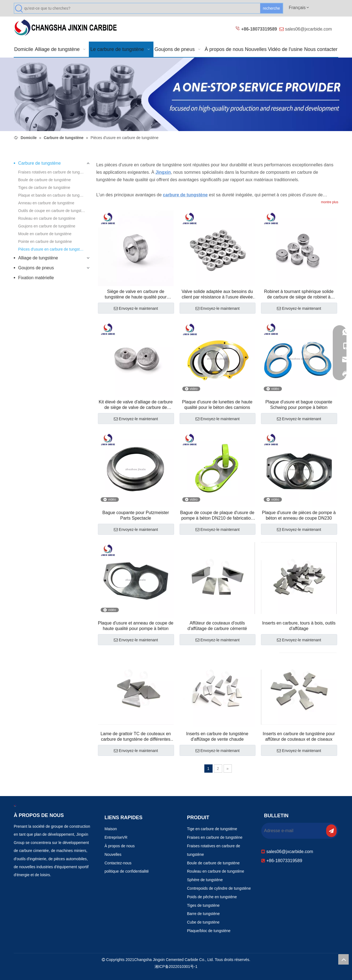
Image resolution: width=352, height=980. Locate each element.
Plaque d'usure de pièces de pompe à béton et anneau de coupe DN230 (299, 515)
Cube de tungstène (203, 922)
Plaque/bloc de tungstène (209, 931)
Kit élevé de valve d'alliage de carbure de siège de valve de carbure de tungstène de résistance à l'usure (136, 405)
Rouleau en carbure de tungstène (47, 218)
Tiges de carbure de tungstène (44, 188)
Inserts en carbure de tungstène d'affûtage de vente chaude (217, 736)
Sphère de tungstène (205, 880)
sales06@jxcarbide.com (309, 29)
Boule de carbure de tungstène (44, 180)
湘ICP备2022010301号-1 (176, 967)
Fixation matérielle (36, 278)
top (343, 959)
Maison (111, 829)
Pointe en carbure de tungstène (45, 241)
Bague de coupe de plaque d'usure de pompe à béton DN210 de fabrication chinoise (217, 516)
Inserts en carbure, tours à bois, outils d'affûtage (299, 626)
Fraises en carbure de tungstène (215, 837)
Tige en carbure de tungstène (212, 829)
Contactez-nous (118, 863)
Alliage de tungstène (38, 258)
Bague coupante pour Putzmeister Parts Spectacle (136, 515)
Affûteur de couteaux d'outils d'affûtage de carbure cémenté (217, 626)
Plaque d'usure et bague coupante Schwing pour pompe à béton (299, 405)
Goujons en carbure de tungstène (47, 226)
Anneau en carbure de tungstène (46, 203)
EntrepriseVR (116, 837)
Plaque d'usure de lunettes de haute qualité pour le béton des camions (217, 405)
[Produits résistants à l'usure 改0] (176, 94)
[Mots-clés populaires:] (271, 8)
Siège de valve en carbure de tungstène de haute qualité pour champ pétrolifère (136, 294)
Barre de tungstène (203, 914)
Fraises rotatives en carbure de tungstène (54, 172)
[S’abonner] (331, 831)
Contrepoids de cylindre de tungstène (219, 888)
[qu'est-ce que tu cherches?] (142, 8)
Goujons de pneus (36, 268)
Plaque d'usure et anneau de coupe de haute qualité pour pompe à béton (136, 626)
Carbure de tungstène (39, 163)
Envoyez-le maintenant (136, 308)
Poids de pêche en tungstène (212, 897)
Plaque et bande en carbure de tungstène (54, 195)
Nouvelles (113, 854)
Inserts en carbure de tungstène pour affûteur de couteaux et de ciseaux (299, 736)
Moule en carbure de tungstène (45, 234)
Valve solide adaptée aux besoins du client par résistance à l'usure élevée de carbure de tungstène (217, 294)
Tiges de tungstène (203, 905)
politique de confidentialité (127, 871)
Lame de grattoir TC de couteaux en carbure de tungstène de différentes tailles (136, 737)
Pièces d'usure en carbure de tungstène (52, 249)
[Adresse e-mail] (293, 831)
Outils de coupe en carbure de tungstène (53, 211)
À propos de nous (120, 846)
